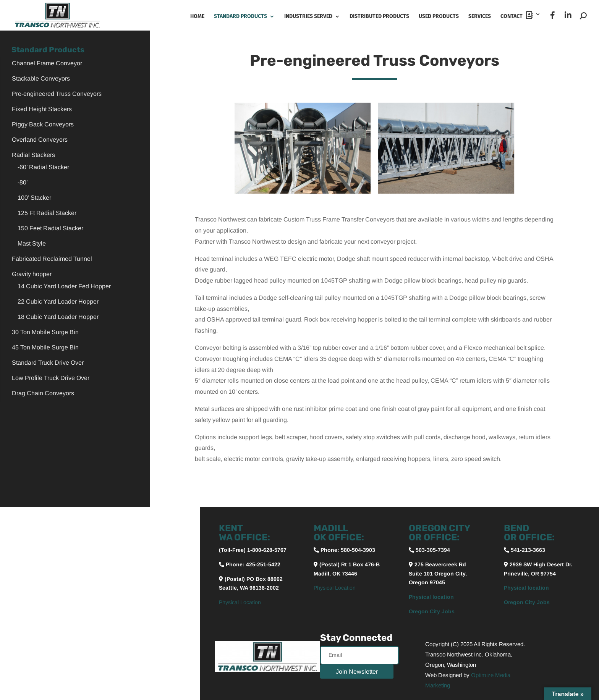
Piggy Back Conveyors (43, 124)
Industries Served (308, 17)
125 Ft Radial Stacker (47, 213)
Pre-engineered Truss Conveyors (57, 94)
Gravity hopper (32, 274)
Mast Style (32, 243)
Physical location (431, 597)
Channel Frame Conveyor (47, 63)
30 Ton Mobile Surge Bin (45, 332)
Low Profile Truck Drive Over (51, 378)
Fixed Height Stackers (42, 109)
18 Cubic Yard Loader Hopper (58, 317)
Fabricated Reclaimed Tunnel (52, 259)
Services (480, 17)
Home (197, 17)
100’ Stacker (34, 198)
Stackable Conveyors (41, 78)
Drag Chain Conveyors (43, 393)
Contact (517, 15)
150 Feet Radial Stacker (50, 228)
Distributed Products (379, 17)
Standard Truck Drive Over (48, 363)
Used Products (439, 17)
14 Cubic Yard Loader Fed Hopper (64, 286)
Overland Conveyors (40, 140)
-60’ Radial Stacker (43, 167)
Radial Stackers (33, 155)
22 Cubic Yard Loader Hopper (58, 302)
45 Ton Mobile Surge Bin (45, 347)
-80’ (23, 182)
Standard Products (240, 17)
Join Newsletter (357, 672)
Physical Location (240, 602)
